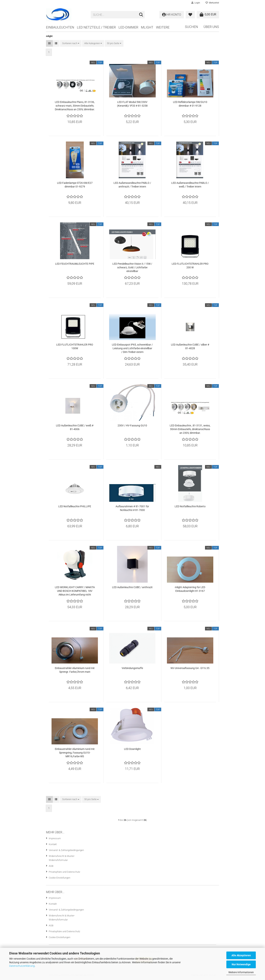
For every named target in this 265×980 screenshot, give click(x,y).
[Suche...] (141, 15)
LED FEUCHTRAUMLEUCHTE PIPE (75, 264)
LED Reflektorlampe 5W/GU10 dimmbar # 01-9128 (190, 104)
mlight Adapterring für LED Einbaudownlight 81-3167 (190, 589)
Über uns (211, 27)
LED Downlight (132, 749)
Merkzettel (212, 3)
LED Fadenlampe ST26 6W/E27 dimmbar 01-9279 (75, 185)
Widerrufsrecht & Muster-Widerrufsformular (62, 858)
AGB (51, 866)
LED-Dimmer (128, 27)
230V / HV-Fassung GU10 (132, 425)
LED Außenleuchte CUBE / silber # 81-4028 (190, 346)
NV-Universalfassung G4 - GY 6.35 (190, 668)
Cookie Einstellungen (60, 878)
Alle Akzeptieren (241, 955)
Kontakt (53, 844)
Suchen (191, 27)
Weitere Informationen (241, 972)
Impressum (55, 838)
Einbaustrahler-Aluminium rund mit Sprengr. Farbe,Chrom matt (75, 670)
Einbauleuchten (60, 27)
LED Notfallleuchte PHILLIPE (75, 506)
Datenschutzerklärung (22, 966)
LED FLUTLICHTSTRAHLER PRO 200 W (190, 266)
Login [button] (196, 3)
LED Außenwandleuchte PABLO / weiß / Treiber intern (190, 185)
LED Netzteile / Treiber (96, 27)
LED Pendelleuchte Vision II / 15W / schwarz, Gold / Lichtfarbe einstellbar (132, 267)
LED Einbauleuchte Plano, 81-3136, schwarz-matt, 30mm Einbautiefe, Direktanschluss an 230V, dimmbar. (75, 106)
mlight (147, 27)
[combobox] (71, 43)
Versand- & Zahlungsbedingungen (66, 850)
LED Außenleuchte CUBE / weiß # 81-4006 (75, 427)
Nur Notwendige (241, 964)
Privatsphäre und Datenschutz (64, 872)
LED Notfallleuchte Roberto (190, 506)
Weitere (163, 27)
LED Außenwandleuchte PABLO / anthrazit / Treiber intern (132, 185)
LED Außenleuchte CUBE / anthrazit (132, 587)
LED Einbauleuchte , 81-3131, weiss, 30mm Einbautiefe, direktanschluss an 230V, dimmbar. (190, 429)
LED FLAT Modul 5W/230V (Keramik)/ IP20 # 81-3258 (132, 104)
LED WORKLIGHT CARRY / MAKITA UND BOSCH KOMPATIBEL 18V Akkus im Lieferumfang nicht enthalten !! (75, 591)
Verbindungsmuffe (132, 668)
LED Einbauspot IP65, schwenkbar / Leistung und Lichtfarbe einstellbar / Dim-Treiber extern (132, 348)
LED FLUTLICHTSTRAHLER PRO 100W (75, 346)
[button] (49, 43)
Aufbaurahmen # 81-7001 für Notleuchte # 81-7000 (132, 508)
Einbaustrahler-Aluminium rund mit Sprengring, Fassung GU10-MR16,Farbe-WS (75, 753)
